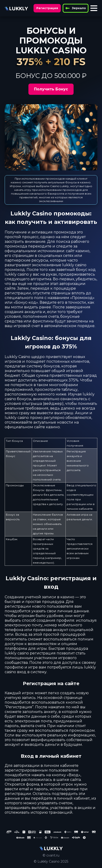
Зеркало (76, 8)
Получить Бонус (51, 89)
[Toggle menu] (94, 8)
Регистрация (47, 8)
